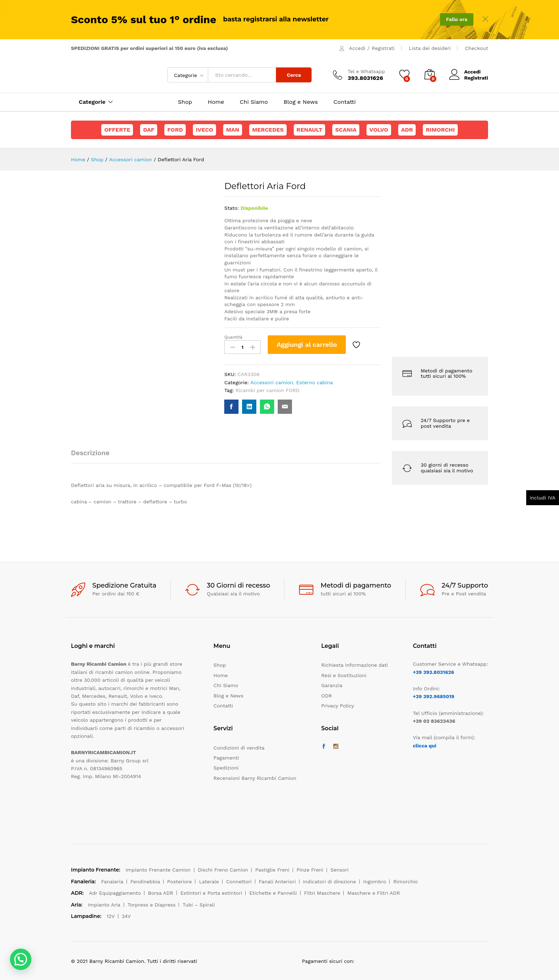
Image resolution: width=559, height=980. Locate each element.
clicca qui (425, 746)
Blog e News (301, 102)
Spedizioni (226, 768)
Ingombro (375, 882)
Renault (310, 130)
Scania (346, 130)
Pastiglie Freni (272, 870)
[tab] (94, 456)
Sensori (340, 870)
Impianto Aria (104, 905)
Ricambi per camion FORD (268, 390)
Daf (149, 130)
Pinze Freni (310, 870)
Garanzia (332, 685)
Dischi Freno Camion (223, 870)
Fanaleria (112, 882)
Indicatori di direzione (330, 882)
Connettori (239, 882)
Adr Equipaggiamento (115, 893)
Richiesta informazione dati (355, 665)
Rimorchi (440, 130)
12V (111, 916)
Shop (185, 102)
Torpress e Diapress (152, 905)
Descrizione (90, 453)
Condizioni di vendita (239, 748)
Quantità (233, 337)
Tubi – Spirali (199, 905)
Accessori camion (272, 382)
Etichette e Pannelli (273, 893)
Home (216, 102)
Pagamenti (226, 758)
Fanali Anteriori (277, 882)
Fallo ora (457, 19)
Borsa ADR (161, 893)
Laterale (209, 882)
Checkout (476, 48)
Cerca (294, 75)
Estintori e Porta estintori (211, 893)
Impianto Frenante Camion (158, 870)
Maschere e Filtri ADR (373, 893)
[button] (21, 959)
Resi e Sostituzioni (344, 675)
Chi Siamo (254, 102)
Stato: (232, 208)
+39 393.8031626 (434, 672)
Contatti (344, 102)
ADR (407, 130)
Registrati (383, 48)
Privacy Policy (338, 706)
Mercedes (268, 130)
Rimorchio (406, 882)
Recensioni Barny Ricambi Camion (255, 778)
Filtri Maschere (322, 893)
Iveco (204, 130)
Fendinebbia (145, 882)
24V (126, 916)
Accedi (357, 48)
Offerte (117, 130)
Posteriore (180, 882)
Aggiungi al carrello (307, 344)
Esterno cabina (315, 382)
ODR (327, 696)
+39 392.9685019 (434, 696)
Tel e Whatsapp (366, 71)
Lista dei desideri (430, 48)
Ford (175, 130)
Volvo (379, 130)
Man (233, 130)
